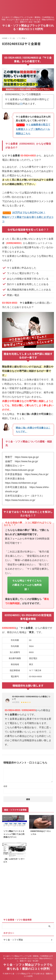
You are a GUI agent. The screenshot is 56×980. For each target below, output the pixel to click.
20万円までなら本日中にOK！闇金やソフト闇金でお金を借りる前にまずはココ (28, 217)
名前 (5, 786)
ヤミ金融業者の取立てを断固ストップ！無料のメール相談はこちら (33, 129)
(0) (21, 104)
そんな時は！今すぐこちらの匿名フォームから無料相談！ (27, 585)
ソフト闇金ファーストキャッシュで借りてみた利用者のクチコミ (14, 834)
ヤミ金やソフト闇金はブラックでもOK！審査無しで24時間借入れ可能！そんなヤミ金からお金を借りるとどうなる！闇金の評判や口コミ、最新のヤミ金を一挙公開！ (28, 958)
